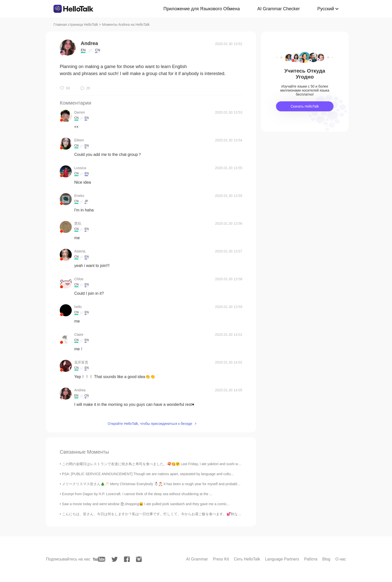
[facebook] (127, 559)
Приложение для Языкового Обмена (202, 9)
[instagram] (139, 559)
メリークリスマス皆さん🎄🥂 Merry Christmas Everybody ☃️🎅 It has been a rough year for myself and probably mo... (155, 484)
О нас (341, 559)
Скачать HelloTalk (305, 106)
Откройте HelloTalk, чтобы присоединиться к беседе (150, 424)
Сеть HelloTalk (247, 559)
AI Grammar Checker (278, 9)
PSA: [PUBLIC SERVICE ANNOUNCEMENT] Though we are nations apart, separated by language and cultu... (148, 474)
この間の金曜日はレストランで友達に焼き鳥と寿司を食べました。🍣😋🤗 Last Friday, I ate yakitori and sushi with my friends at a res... (168, 464)
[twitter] (115, 559)
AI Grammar (197, 559)
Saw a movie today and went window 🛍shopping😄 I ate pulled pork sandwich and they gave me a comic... (146, 504)
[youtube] (99, 559)
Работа (311, 559)
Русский (326, 9)
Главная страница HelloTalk (76, 25)
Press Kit (221, 559)
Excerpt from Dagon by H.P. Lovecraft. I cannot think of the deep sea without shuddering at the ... (137, 494)
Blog (326, 559)
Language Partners (282, 559)
